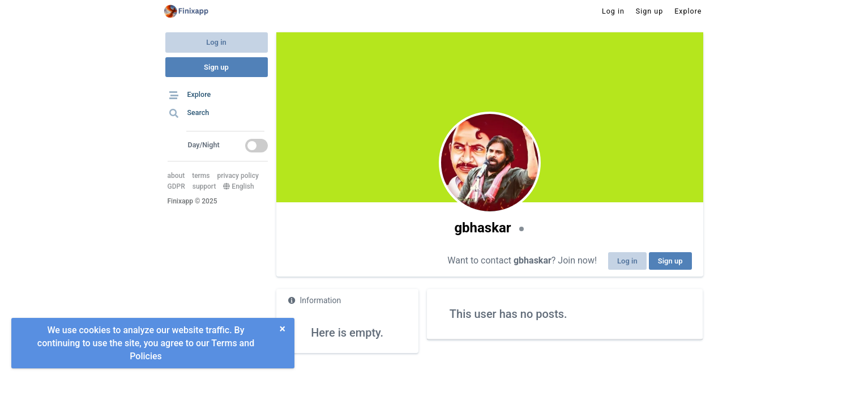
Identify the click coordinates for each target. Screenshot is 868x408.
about (176, 176)
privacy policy (238, 176)
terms (201, 176)
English (238, 186)
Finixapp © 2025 (193, 201)
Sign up (216, 67)
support (204, 186)
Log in (216, 42)
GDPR (176, 186)
